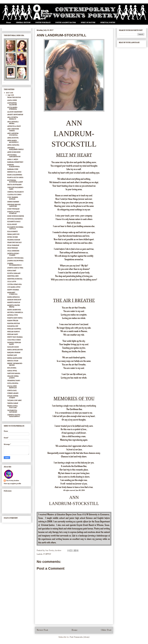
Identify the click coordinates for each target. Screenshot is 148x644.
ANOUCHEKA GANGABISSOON (14, 156)
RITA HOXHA (12, 368)
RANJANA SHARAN (14, 353)
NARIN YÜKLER (13, 321)
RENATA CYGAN (13, 361)
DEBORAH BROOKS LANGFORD (14, 205)
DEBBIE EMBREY (13, 202)
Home (9, 22)
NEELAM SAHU (13, 334)
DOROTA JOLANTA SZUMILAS (14, 213)
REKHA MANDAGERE (15, 358)
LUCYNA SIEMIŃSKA (14, 284)
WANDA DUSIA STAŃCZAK (12, 407)
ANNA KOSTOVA (13, 138)
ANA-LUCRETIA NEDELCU (13, 118)
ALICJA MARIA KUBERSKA (12, 108)
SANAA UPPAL (12, 371)
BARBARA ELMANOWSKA (13, 166)
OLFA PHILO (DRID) (14, 340)
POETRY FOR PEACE (43, 22)
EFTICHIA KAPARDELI (15, 219)
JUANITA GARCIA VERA (15, 268)
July (9, 95)
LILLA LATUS (12, 282)
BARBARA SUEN (13, 169)
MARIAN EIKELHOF (14, 300)
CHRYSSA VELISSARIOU (15, 192)
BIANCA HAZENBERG (15, 175)
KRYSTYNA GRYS (13, 276)
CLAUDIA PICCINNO (14, 195)
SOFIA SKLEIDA (13, 383)
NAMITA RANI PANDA (15, 318)
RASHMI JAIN (12, 355)
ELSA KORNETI (13, 232)
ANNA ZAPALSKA (13, 145)
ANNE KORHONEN (14, 152)
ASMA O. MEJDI (13, 159)
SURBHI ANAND (13, 393)
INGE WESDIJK (13, 248)
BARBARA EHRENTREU (15, 162)
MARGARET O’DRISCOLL (12, 293)
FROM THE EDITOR (14, 97)
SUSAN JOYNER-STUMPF (13, 397)
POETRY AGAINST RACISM (66, 22)
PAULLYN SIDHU (13, 347)
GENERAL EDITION (23, 22)
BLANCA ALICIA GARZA (15, 177)
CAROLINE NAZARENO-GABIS (15, 188)
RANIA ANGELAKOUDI (15, 350)
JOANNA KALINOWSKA (15, 261)
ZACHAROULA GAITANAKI (12, 411)
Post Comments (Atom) (80, 637)
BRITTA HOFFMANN (14, 185)
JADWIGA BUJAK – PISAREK (14, 254)
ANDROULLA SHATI (14, 126)
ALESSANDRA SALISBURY (12, 104)
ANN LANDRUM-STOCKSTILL (13, 134)
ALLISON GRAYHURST (15, 112)
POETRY (47, 554)
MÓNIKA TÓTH (13, 315)
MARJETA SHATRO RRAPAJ (14, 306)
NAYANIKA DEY (13, 326)
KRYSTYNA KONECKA (15, 279)
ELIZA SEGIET (12, 224)
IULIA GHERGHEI (13, 251)
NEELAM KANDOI (14, 332)
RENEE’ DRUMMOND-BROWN (15, 364)
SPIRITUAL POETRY (108, 22)
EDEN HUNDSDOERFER (16, 216)
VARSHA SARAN (13, 403)
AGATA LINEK (12, 100)
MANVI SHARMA (13, 290)
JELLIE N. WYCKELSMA (15, 258)
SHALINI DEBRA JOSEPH (13, 377)
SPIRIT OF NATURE (88, 22)
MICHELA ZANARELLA (15, 312)
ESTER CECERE (13, 237)
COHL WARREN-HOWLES (13, 198)
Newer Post (42, 630)
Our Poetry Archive (13, 481)
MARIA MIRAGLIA (13, 297)
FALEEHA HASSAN (14, 240)
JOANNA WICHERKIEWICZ (14, 264)
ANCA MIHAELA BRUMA (13, 123)
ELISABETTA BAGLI (14, 222)
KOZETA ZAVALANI (14, 273)
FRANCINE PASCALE (14, 242)
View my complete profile (12, 484)
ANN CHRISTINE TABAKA (13, 130)
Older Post (106, 630)
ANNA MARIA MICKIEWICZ (13, 141)
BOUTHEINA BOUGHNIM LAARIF (15, 181)
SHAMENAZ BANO (14, 381)
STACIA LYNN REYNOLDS (12, 387)
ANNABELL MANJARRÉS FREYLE (15, 149)
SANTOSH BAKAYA (14, 373)
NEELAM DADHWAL (14, 329)
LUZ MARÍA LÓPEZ (14, 287)
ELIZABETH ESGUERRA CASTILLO (15, 228)
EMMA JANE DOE (13, 234)
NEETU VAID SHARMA (15, 337)
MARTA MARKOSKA (14, 310)
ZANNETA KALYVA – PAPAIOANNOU (14, 416)
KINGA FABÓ (12, 271)
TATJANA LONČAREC (15, 400)
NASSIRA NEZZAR (14, 323)
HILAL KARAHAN (13, 245)
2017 (8, 93)
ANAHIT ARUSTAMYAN (15, 115)
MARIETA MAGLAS (14, 302)
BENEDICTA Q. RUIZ (14, 172)
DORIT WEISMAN (13, 209)
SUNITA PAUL (12, 391)
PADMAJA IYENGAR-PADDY (14, 343)
